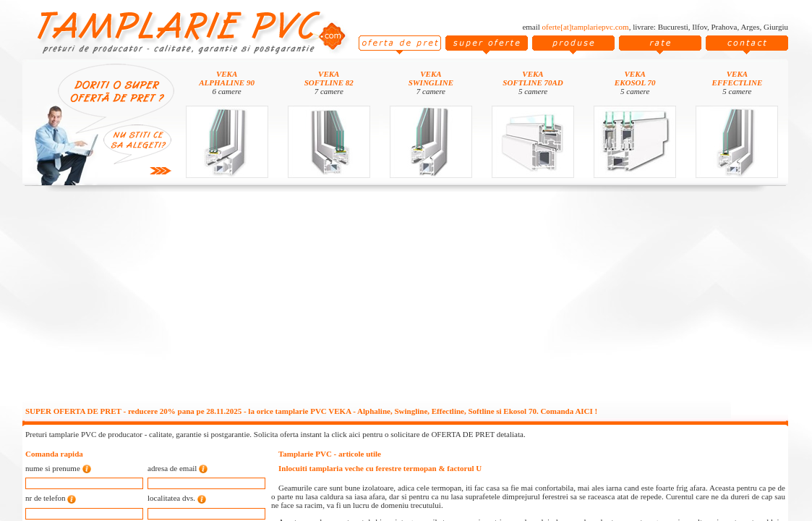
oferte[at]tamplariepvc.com (586, 27)
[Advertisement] (406, 298)
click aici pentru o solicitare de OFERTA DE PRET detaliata (427, 434)
